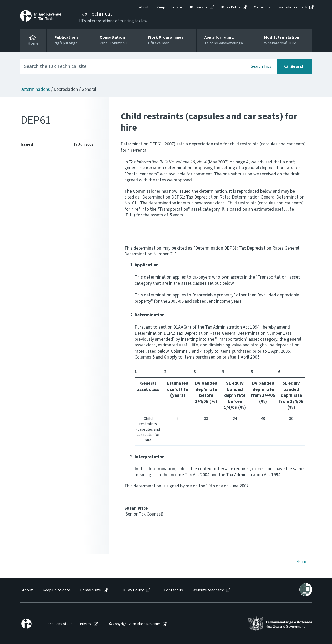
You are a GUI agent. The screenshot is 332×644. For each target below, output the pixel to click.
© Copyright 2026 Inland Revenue (135, 624)
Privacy (86, 624)
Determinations (35, 89)
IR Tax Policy (231, 7)
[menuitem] (27, 590)
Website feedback (293, 7)
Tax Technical (95, 14)
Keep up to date (169, 7)
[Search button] (294, 67)
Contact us (262, 7)
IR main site (199, 7)
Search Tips (261, 66)
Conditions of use (59, 624)
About (144, 7)
